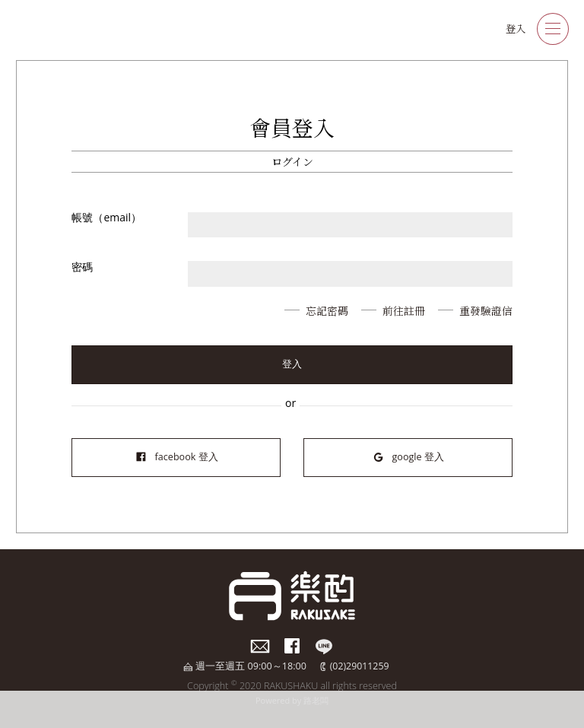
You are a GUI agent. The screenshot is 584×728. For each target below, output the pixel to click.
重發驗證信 (486, 310)
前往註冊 (403, 310)
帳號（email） (106, 217)
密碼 (82, 267)
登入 (515, 28)
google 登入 (408, 457)
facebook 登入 (176, 457)
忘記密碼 (325, 310)
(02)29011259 (359, 666)
